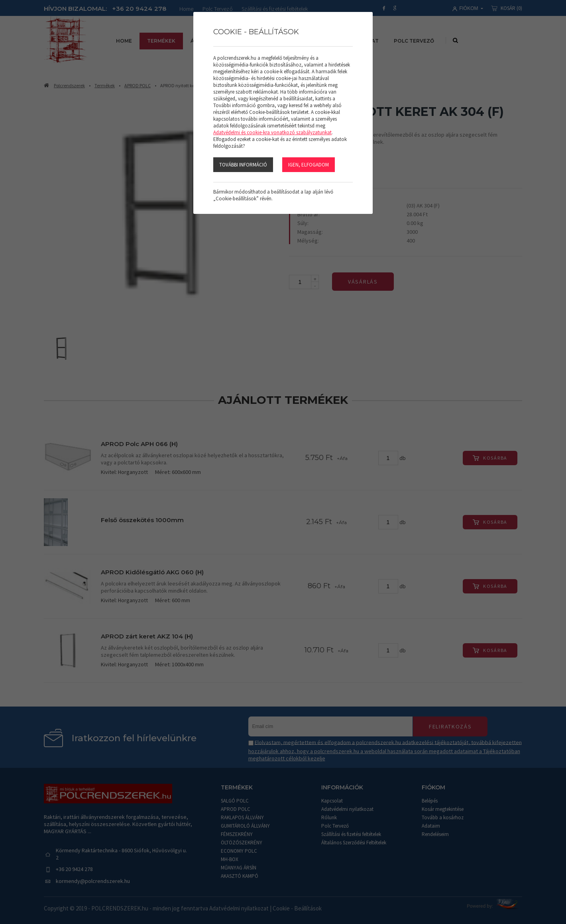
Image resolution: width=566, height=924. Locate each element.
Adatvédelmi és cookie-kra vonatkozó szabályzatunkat (272, 132)
